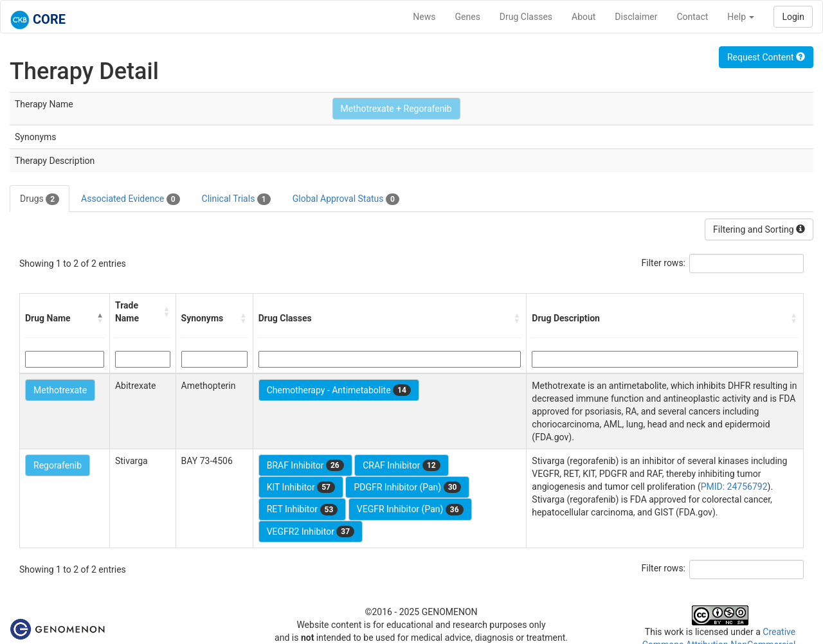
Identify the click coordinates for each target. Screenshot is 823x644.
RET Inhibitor (303, 510)
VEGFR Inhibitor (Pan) (410, 510)
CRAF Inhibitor (401, 465)
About (583, 17)
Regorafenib (58, 465)
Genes (468, 17)
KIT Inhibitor (301, 487)
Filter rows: (664, 263)
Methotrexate (60, 390)
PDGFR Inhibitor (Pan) (407, 487)
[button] (100, 318)
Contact (692, 17)
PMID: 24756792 (734, 487)
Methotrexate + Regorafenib (396, 109)
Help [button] (741, 17)
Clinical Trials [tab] (236, 199)
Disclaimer (636, 17)
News (424, 17)
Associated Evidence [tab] (130, 199)
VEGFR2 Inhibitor (311, 532)
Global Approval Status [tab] (346, 199)
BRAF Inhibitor (305, 465)
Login (793, 17)
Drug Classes (526, 17)
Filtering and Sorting (759, 229)
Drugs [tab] (40, 199)
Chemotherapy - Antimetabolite (339, 390)
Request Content (766, 57)
